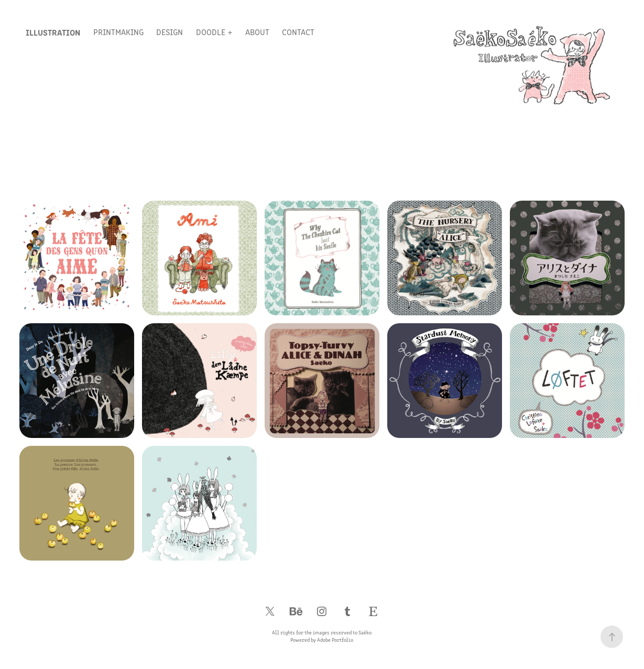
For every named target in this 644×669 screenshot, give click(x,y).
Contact (298, 32)
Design (170, 32)
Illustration (53, 32)
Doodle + (214, 32)
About (257, 32)
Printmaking (118, 32)
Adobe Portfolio (335, 640)
